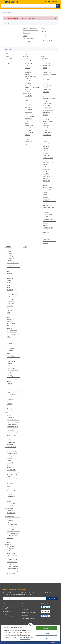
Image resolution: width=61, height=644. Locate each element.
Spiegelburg (44, 70)
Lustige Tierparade (48, 158)
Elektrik (9, 460)
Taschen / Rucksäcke (12, 394)
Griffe (8, 285)
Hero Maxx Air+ (47, 63)
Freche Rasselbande (48, 122)
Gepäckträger (10, 278)
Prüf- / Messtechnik (12, 555)
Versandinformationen (29, 42)
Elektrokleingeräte (28, 72)
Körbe (8, 308)
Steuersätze (10, 388)
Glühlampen (10, 283)
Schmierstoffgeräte (12, 562)
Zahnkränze (10, 411)
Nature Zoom (46, 169)
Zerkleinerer (28, 83)
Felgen (9, 271)
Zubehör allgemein (12, 506)
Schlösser (9, 366)
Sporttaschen (46, 243)
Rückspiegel (10, 350)
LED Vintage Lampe (30, 70)
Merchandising (11, 483)
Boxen (26, 100)
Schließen (47, 633)
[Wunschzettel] (49, 2)
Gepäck (9, 467)
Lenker (9, 317)
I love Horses (46, 146)
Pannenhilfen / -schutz (13, 334)
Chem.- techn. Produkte (13, 422)
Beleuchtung (10, 258)
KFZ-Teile (7, 413)
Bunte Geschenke (47, 94)
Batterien (27, 68)
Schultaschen (44, 59)
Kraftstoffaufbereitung (13, 472)
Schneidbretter (29, 126)
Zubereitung (28, 137)
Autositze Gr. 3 (29, 61)
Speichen (9, 384)
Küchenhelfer (28, 112)
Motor (8, 486)
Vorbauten (10, 404)
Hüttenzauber (46, 144)
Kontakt (25, 36)
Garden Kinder (47, 135)
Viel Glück (45, 223)
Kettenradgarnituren (12, 299)
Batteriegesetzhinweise (47, 34)
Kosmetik (9, 59)
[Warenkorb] (55, 2)
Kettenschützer (11, 301)
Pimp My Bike (46, 181)
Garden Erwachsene (48, 132)
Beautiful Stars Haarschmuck (47, 89)
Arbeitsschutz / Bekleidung (11, 520)
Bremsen (9, 260)
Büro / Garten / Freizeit (13, 420)
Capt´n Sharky (46, 96)
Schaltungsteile (11, 361)
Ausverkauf (26, 56)
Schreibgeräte (29, 142)
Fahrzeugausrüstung (12, 427)
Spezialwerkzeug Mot (12, 569)
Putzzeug (9, 344)
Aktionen (9, 415)
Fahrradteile (8, 249)
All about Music (47, 72)
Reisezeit (45, 194)
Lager (8, 477)
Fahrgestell (10, 463)
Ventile (9, 401)
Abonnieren (52, 598)
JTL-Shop (53, 642)
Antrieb (9, 449)
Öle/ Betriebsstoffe (12, 435)
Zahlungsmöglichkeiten (29, 39)
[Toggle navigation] (2, 1)
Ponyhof (45, 185)
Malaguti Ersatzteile (12, 479)
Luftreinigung (10, 61)
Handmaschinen (11, 551)
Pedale (9, 337)
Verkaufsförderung (12, 503)
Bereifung (9, 456)
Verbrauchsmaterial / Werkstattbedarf (11, 516)
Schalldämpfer (11, 497)
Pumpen (9, 341)
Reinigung (27, 121)
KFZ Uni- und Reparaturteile (11, 430)
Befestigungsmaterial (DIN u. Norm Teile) (13, 524)
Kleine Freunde (47, 149)
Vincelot (45, 225)
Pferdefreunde (47, 176)
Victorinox (27, 135)
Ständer (9, 386)
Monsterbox (46, 165)
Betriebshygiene (11, 527)
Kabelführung (11, 292)
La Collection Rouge (48, 151)
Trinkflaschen (10, 399)
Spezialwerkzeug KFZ (12, 566)
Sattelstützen (10, 359)
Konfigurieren (47, 638)
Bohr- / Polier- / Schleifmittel (11, 530)
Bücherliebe (46, 92)
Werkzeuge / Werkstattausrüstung (11, 545)
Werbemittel (10, 406)
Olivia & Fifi (46, 174)
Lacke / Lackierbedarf (12, 433)
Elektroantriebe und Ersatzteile (12, 266)
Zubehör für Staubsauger (28, 90)
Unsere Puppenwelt (48, 214)
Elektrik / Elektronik (12, 424)
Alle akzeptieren (47, 628)
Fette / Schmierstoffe (12, 533)
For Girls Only (46, 119)
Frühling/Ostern (47, 128)
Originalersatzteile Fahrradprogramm (12, 331)
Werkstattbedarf (11, 573)
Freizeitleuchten (11, 513)
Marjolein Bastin (47, 160)
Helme (9, 287)
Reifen (9, 346)
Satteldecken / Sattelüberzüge (11, 356)
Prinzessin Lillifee (47, 188)
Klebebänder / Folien (12, 535)
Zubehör (45, 68)
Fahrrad (45, 117)
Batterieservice (11, 549)
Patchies (45, 237)
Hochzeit (45, 142)
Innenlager (10, 290)
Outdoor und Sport (10, 508)
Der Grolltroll (46, 105)
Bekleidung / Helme (12, 454)
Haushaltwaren (27, 98)
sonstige (9, 381)
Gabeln (9, 276)
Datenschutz (44, 28)
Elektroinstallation (28, 63)
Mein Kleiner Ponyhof (48, 162)
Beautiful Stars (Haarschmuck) (47, 85)
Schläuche (10, 364)
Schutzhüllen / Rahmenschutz (11, 376)
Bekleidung (10, 256)
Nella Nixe (45, 171)
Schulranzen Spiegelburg (46, 200)
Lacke (8, 313)
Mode (25, 247)
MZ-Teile (9, 488)
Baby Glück (46, 81)
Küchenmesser (29, 114)
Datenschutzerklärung (31, 593)
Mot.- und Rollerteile (10, 447)
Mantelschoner (11, 324)
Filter (8, 465)
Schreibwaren (27, 139)
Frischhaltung (28, 105)
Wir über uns (26, 33)
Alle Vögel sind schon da (49, 75)
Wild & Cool (46, 232)
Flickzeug (9, 274)
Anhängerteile (11, 417)
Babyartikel (26, 59)
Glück (44, 137)
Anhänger (9, 251)
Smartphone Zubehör (13, 379)
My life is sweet (47, 167)
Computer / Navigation (13, 263)
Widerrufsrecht (45, 37)
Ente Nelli (45, 115)
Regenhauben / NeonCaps (47, 240)
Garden (45, 130)
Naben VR (9, 328)
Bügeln (27, 103)
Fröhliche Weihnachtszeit (47, 125)
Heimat (45, 139)
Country (45, 101)
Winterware (10, 444)
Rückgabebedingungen (47, 40)
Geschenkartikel (27, 93)
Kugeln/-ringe (10, 310)
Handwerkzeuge (11, 553)
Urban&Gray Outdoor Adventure (48, 220)
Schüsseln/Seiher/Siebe (31, 128)
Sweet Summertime (48, 210)
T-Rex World (46, 212)
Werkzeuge (10, 408)
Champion (45, 61)
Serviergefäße (28, 130)
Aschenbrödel (46, 77)
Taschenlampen (11, 397)
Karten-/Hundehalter (12, 294)
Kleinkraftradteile (11, 470)
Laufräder (9, 315)
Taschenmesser (29, 132)
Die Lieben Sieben (48, 108)
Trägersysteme (11, 442)
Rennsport (10, 494)
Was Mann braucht (48, 228)
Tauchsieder (28, 79)
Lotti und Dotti (47, 155)
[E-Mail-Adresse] (25, 598)
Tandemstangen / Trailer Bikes (13, 391)
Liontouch (45, 153)
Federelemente (11, 269)
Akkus (26, 65)
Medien (9, 481)
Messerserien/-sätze (30, 116)
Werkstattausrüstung (12, 571)
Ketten (9, 297)
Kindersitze (10, 306)
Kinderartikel (10, 303)
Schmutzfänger (11, 368)
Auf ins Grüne (46, 79)
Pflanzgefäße (28, 119)
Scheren (27, 123)
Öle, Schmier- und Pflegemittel (12, 491)
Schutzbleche (10, 373)
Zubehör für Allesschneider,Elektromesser (33, 86)
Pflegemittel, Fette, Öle (13, 339)
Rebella (45, 192)
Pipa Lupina (46, 183)
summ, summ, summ (48, 208)
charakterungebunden (49, 99)
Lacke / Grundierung (12, 474)
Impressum (44, 31)
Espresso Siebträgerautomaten (30, 75)
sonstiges (25, 144)
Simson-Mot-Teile (11, 499)
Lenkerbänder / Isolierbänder (11, 320)
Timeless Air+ (46, 65)
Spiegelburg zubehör (48, 205)
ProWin (7, 56)
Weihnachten (46, 230)
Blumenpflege (28, 96)
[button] (45, 2)
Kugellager (10, 538)
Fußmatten (28, 107)
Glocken (9, 280)
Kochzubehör (28, 109)
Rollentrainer (10, 348)
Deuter (43, 56)
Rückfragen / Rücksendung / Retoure (30, 29)
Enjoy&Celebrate (47, 112)
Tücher (9, 63)
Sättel (8, 353)
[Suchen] (29, 6)
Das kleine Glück (47, 103)
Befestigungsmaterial (13, 451)
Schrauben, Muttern (12, 370)
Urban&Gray (46, 217)
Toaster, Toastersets (30, 81)
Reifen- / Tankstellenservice (12, 559)
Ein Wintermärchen (48, 110)
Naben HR (10, 326)
